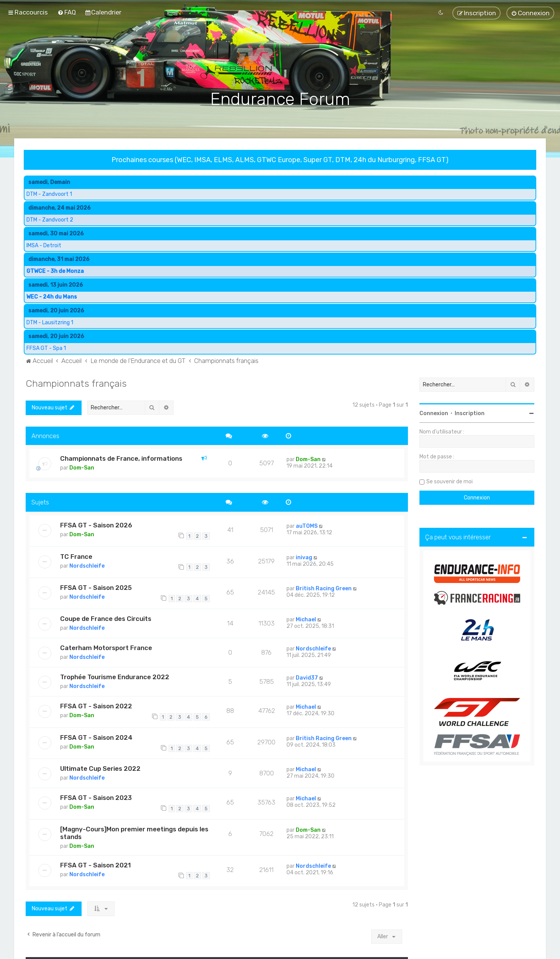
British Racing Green (324, 587)
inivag (304, 556)
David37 (307, 677)
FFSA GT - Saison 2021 (95, 864)
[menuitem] (67, 12)
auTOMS (307, 525)
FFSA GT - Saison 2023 (96, 797)
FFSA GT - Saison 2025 (96, 586)
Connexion (434, 412)
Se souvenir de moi (449, 480)
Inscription (470, 412)
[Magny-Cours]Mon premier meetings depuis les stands (134, 832)
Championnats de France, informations (121, 458)
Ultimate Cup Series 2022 (100, 768)
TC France (76, 555)
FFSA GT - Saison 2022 (96, 705)
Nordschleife (87, 565)
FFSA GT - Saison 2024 (96, 736)
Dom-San (82, 467)
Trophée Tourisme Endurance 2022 (115, 676)
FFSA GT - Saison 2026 (96, 524)
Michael (306, 619)
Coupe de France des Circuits (106, 618)
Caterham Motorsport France (106, 647)
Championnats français (76, 382)
